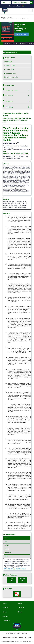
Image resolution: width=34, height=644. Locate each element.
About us (6, 608)
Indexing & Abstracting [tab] (11, 77)
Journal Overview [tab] (10, 65)
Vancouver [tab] (8, 553)
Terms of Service (22, 633)
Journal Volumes (10, 86)
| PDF (18, 120)
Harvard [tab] (7, 549)
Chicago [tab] (7, 545)
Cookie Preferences (26, 642)
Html (15, 120)
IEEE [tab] (6, 556)
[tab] (17, 90)
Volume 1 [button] (9, 96)
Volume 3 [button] (9, 107)
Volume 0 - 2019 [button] (12, 90)
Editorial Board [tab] (9, 69)
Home (3, 17)
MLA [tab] (6, 538)
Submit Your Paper (15, 6)
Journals (10, 17)
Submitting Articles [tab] (10, 73)
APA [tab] (6, 542)
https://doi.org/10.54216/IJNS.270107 (16, 154)
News (5, 612)
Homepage (8, 62)
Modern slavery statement (10, 642)
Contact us (6, 621)
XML (11, 120)
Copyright (27, 637)
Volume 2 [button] (9, 102)
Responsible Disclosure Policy (13, 637)
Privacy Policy (11, 633)
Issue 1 (12, 118)
